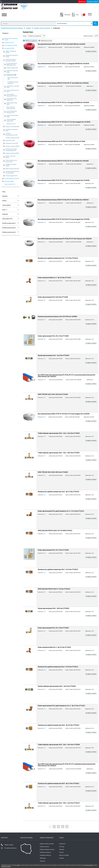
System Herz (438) (11, 75)
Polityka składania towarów (47, 849)
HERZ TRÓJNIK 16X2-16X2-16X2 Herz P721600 (53, 394)
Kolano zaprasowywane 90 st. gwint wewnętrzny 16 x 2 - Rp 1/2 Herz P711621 (61, 706)
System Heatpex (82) (12, 68)
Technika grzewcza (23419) (12, 179)
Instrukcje (42, 861)
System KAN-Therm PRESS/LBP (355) (12, 64)
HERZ (44, 47)
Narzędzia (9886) (9, 181)
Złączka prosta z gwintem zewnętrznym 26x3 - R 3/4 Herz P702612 (58, 667)
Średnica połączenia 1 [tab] (9, 223)
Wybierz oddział (9, 845)
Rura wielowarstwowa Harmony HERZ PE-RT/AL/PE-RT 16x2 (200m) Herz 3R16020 (63, 83)
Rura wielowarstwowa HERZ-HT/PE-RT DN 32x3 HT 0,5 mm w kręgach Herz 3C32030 (64, 219)
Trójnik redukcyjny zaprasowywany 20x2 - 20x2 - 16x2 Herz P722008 (59, 745)
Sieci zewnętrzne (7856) (11, 45)
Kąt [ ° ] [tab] (5, 210)
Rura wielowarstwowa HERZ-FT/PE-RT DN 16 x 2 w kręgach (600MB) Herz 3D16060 (63, 102)
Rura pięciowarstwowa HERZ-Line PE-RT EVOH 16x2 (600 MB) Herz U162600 (61, 44)
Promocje (62, 847)
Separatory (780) (10, 141)
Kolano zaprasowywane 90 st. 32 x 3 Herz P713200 (53, 550)
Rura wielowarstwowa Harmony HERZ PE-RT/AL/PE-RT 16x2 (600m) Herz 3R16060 (63, 161)
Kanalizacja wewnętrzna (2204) (12, 56)
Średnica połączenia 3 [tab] (9, 232)
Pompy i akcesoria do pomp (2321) (11, 161)
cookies (18, 865)
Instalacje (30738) (9, 48)
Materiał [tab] (5, 214)
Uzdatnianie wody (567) (12, 143)
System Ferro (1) (11, 124)
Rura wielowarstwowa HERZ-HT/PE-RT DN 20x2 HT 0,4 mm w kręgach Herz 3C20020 (64, 414)
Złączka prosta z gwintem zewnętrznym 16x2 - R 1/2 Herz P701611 (58, 258)
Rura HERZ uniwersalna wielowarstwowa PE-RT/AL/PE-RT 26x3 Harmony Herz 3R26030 (65, 239)
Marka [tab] (4, 201)
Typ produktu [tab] (6, 205)
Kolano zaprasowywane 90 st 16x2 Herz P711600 (53, 297)
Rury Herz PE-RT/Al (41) (13, 78)
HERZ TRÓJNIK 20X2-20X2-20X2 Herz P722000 (53, 472)
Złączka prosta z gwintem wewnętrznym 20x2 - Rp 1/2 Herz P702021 (58, 783)
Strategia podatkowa (45, 855)
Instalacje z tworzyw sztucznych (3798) (11, 60)
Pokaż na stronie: (88, 36)
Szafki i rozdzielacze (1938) (11, 52)
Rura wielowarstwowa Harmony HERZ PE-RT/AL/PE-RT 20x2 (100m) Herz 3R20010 (63, 200)
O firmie (61, 852)
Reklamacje (43, 858)
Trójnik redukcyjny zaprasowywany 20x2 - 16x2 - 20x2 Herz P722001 (59, 453)
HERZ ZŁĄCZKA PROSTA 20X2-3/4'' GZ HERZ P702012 (55, 530)
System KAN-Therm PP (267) (13, 91)
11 (67, 827)
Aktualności (62, 844)
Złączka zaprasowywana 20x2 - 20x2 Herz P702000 (53, 608)
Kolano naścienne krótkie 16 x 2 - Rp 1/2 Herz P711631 (54, 278)
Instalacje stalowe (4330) (12, 153)
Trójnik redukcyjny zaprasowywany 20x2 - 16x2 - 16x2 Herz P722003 (59, 433)
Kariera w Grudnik (64, 855)
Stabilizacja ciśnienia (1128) (11, 165)
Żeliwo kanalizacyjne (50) (12, 169)
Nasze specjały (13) (10, 184)
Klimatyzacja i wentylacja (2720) (11, 39)
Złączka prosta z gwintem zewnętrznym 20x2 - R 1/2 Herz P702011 (58, 569)
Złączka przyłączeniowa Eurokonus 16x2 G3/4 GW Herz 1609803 (57, 316)
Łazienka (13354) (9, 43)
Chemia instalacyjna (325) (12, 138)
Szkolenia (62, 849)
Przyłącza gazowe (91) (11, 176)
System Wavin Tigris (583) (12, 104)
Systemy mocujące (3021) (12, 146)
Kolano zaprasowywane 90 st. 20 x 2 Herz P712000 (53, 336)
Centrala (61, 858)
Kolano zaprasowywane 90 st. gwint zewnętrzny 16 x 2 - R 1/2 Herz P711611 (61, 511)
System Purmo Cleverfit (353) (13, 87)
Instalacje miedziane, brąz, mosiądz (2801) (12, 172)
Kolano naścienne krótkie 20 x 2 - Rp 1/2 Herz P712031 (54, 647)
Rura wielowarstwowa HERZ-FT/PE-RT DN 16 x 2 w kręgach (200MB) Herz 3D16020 (63, 64)
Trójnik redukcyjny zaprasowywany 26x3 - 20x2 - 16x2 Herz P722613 (59, 803)
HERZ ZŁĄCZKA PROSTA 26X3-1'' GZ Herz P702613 (54, 589)
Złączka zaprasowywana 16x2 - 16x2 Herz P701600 (53, 355)
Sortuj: (25, 36)
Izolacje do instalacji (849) (12, 127)
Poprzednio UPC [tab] (7, 219)
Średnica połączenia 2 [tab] (9, 228)
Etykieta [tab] (5, 196)
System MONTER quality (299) (11, 120)
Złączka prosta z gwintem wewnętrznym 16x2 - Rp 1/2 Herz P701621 (58, 492)
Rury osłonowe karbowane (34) (11, 108)
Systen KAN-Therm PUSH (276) (12, 99)
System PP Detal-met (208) (12, 71)
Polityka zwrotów (44, 847)
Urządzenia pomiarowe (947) (12, 130)
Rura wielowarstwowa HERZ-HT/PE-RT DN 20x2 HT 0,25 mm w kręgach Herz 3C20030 (64, 122)
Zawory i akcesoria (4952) (11, 157)
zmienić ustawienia (89, 865)
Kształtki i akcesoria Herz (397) (13, 83)
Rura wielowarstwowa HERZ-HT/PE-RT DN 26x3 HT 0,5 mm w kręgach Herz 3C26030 (64, 180)
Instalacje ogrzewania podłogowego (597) (11, 150)
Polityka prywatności (45, 852)
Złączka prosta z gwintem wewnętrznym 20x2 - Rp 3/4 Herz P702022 (58, 725)
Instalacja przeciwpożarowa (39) (11, 134)
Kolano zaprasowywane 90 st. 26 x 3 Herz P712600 (53, 628)
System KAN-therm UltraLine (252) (12, 112)
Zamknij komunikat (6, 866)
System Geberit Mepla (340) (12, 116)
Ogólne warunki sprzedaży (47, 844)
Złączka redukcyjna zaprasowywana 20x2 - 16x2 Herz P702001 (57, 686)
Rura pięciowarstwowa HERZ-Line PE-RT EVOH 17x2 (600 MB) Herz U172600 (61, 141)
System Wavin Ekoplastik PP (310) (12, 95)
